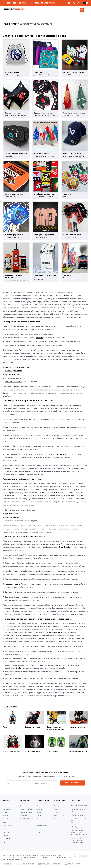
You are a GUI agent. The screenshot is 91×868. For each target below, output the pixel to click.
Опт (38, 822)
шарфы (16, 517)
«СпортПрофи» (65, 547)
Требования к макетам (45, 819)
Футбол (5, 816)
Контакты (75, 801)
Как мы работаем (43, 806)
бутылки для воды (13, 514)
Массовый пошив (12, 584)
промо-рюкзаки (12, 375)
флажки (9, 371)
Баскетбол (6, 822)
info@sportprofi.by (77, 815)
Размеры (40, 812)
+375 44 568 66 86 (14, 3)
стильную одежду (56, 632)
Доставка (40, 829)
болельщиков (62, 296)
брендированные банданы (17, 367)
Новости (57, 809)
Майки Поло (7, 809)
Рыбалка (6, 835)
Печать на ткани (25, 806)
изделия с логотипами (52, 493)
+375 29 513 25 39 (41, 3)
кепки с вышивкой (14, 382)
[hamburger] (87, 10)
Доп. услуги (25, 801)
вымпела (18, 371)
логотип (39, 338)
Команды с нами (60, 816)
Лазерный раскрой (26, 812)
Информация (43, 801)
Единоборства (8, 825)
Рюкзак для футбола (12, 751)
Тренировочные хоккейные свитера (56, 728)
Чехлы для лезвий (77, 727)
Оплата (39, 809)
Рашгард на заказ (33, 751)
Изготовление (42, 825)
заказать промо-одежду (55, 454)
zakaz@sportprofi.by (78, 827)
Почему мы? (58, 806)
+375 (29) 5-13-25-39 (78, 819)
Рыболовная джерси (78, 751)
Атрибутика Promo (9, 842)
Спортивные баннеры (10, 839)
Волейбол (6, 819)
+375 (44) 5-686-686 (78, 805)
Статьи (56, 812)
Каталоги (40, 832)
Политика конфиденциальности (50, 855)
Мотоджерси (53, 751)
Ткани (39, 816)
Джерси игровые (32, 727)
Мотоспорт (7, 832)
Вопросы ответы (60, 819)
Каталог (6, 801)
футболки (20, 668)
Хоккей (5, 812)
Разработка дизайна (27, 809)
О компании (60, 801)
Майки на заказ (8, 806)
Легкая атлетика (8, 829)
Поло (5, 727)
